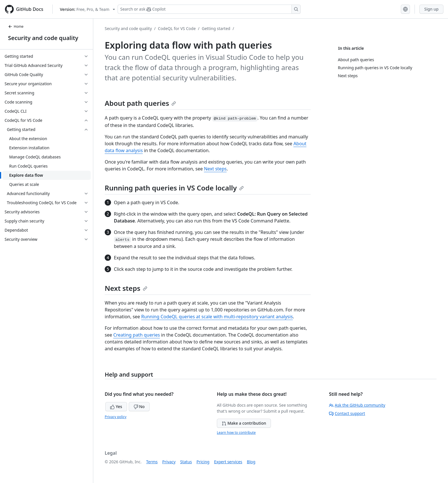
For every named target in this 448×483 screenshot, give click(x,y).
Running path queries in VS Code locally (174, 188)
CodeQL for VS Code (177, 28)
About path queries (140, 103)
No (139, 407)
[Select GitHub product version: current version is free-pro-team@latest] (87, 9)
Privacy (169, 462)
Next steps (215, 169)
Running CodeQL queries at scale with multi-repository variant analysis (217, 317)
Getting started (216, 28)
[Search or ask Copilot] (209, 9)
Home (16, 26)
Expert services (228, 462)
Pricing (203, 462)
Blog (251, 462)
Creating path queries (137, 335)
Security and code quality (43, 38)
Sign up (431, 9)
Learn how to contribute (236, 433)
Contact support (347, 413)
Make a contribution (244, 423)
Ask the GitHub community (357, 405)
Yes (116, 407)
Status (186, 462)
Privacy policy (116, 417)
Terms (152, 462)
